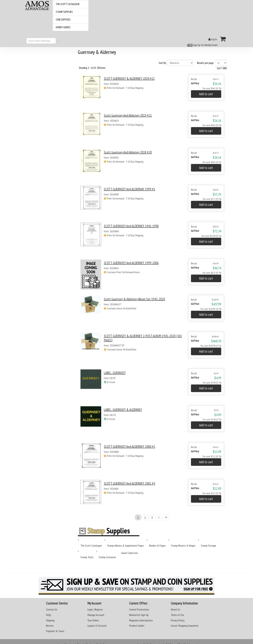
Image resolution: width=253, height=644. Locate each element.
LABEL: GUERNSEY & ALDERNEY (123, 410)
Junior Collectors (130, 553)
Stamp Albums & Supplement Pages (126, 546)
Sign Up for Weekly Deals (202, 45)
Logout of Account (97, 626)
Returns (50, 626)
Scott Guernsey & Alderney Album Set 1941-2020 (134, 299)
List (225, 68)
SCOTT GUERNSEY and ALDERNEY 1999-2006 (131, 263)
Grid (219, 68)
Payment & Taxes (55, 631)
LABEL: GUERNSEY (115, 373)
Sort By (162, 63)
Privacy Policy (178, 620)
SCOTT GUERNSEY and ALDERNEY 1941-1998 (131, 226)
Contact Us (52, 609)
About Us (175, 609)
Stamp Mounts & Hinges (183, 546)
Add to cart (206, 94)
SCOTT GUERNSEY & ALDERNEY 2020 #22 (129, 78)
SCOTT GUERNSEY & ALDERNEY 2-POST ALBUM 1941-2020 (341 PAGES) (143, 338)
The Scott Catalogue (91, 546)
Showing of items (92, 68)
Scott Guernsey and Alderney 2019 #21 (128, 115)
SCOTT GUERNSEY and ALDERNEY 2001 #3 (129, 483)
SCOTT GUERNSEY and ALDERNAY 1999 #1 (129, 189)
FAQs (49, 615)
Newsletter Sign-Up (139, 615)
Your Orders (93, 620)
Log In (213, 39)
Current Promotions (139, 609)
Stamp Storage (208, 546)
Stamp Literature (107, 557)
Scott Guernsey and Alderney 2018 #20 (128, 152)
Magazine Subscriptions (141, 620)
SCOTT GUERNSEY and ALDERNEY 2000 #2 (129, 446)
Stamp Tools (87, 557)
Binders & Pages (157, 546)
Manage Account (96, 615)
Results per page (205, 63)
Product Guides (137, 626)
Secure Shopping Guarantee (185, 626)
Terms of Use (177, 615)
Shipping (50, 620)
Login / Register (95, 609)
